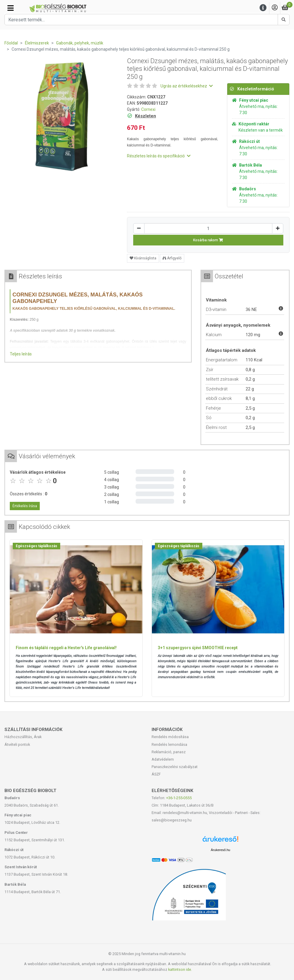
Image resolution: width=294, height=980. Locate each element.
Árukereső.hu (221, 850)
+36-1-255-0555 (179, 798)
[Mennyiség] (208, 228)
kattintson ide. (180, 969)
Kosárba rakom (208, 240)
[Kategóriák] (11, 8)
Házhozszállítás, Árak (23, 737)
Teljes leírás (21, 354)
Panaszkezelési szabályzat (175, 767)
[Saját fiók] (275, 8)
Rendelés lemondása (169, 744)
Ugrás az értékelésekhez (187, 86)
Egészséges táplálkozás (36, 546)
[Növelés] (278, 228)
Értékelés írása (25, 506)
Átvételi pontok (17, 744)
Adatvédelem (163, 759)
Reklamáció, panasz (169, 752)
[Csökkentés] (139, 228)
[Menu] (263, 8)
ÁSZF (156, 774)
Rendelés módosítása (170, 737)
